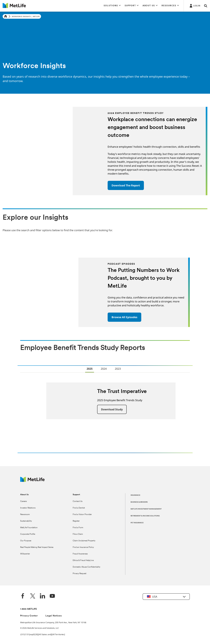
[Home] (6, 16)
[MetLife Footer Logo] (32, 481)
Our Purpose (26, 541)
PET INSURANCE (137, 523)
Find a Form (78, 528)
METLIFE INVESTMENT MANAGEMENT (146, 509)
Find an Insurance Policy (83, 547)
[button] (112, 6)
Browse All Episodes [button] (124, 317)
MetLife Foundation (29, 528)
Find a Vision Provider (82, 515)
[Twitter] (33, 596)
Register (76, 521)
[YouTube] (52, 596)
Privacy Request (79, 574)
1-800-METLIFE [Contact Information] (28, 609)
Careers (23, 501)
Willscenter (25, 554)
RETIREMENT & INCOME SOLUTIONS (145, 516)
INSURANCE (135, 495)
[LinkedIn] (42, 596)
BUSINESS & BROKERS (139, 502)
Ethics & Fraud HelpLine (83, 560)
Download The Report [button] (126, 185)
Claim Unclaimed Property (84, 541)
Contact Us (78, 501)
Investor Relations (28, 508)
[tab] (90, 369)
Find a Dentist (79, 508)
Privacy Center (29, 616)
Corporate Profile (28, 534)
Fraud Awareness (80, 554)
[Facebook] (23, 596)
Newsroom (25, 515)
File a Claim (78, 534)
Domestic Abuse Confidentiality (86, 567)
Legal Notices (54, 616)
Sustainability (26, 521)
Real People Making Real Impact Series (37, 547)
